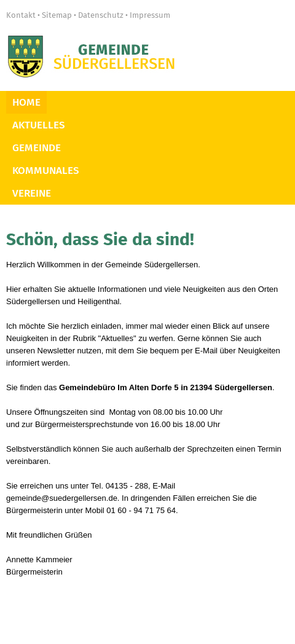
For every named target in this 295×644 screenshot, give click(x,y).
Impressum (150, 15)
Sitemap (57, 15)
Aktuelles (39, 125)
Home (26, 102)
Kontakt (21, 15)
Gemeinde (37, 148)
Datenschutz (101, 15)
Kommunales (46, 171)
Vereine (32, 193)
